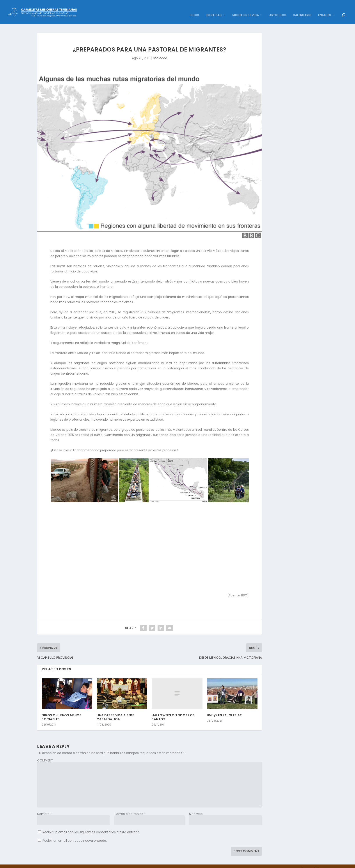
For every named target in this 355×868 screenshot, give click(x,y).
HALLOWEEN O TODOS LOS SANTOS (173, 711)
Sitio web (196, 807)
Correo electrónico (130, 807)
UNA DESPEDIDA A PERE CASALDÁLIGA (115, 711)
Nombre (45, 807)
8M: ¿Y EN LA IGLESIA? (224, 709)
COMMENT (45, 754)
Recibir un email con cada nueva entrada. (75, 834)
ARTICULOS (278, 9)
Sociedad (160, 52)
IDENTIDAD (214, 9)
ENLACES (325, 9)
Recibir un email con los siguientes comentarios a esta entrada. (91, 825)
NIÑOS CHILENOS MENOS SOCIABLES (62, 711)
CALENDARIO (302, 9)
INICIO (194, 9)
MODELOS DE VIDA (246, 9)
